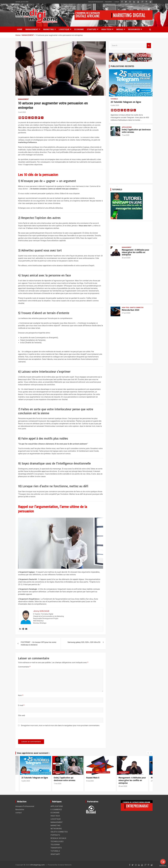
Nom (21, 695)
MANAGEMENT (32, 29)
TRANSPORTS (56, 848)
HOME (20, 29)
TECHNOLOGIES (57, 841)
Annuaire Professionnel (96, 2)
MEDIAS (120, 29)
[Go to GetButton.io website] (163, 866)
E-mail (21, 705)
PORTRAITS (55, 835)
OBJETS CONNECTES (137, 307)
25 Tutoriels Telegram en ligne (126, 102)
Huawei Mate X (93, 778)
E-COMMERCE (56, 809)
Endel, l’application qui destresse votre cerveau (136, 131)
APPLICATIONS (127, 127)
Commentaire (24, 667)
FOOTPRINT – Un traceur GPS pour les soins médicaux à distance (39, 643)
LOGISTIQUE (64, 29)
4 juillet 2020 (115, 105)
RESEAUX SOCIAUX (58, 838)
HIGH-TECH (106, 29)
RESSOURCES (134, 29)
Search (149, 46)
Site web (22, 715)
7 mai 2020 (126, 135)
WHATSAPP (55, 854)
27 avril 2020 (126, 313)
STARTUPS (92, 29)
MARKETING (49, 29)
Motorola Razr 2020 (130, 310)
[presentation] (33, 734)
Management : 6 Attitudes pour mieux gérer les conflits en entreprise (135, 252)
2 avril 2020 (22, 112)
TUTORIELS (114, 99)
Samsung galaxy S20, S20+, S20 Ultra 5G (84, 642)
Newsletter (109, 2)
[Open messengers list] (163, 862)
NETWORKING (56, 829)
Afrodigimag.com (37, 865)
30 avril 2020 (126, 258)
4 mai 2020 (90, 781)
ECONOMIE (79, 29)
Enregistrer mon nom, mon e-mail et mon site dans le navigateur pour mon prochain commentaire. (60, 725)
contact (117, 2)
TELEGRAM (55, 845)
